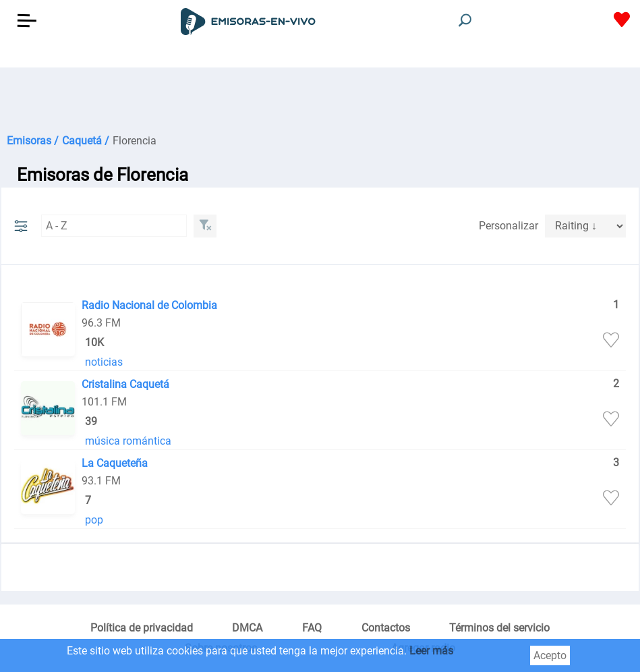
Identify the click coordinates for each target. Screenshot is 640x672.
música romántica (128, 441)
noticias (104, 362)
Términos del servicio (499, 628)
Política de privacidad (142, 628)
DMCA (247, 628)
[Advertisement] (320, 101)
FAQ (312, 628)
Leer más (431, 651)
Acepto (550, 655)
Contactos (386, 628)
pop (94, 520)
